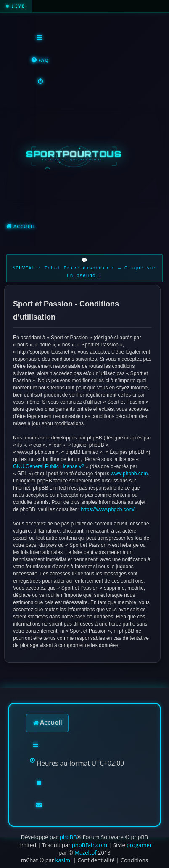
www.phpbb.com (129, 474)
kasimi (64, 860)
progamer (139, 845)
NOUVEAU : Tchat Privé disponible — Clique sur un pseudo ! (84, 272)
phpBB (68, 837)
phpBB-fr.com (90, 845)
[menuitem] (40, 60)
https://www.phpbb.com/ (107, 509)
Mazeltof (85, 852)
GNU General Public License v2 (49, 466)
